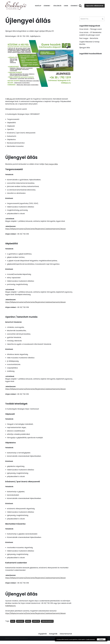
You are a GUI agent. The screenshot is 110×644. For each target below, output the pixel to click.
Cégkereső (74, 6)
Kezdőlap (38, 6)
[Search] (80, 6)
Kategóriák (53, 637)
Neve (7, 642)
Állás (13, 625)
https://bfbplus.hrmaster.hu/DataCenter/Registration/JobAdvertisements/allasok (36, 230)
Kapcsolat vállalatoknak (95, 6)
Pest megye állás (52, 165)
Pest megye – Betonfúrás (89, 39)
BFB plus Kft (11, 99)
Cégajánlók (57, 6)
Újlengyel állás (85, 48)
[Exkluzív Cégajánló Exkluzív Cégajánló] (16, 6)
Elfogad (101, 639)
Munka (28, 625)
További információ (90, 639)
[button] (51, 6)
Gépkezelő (20, 625)
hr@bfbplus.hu (11, 609)
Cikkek (66, 6)
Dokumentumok (66, 637)
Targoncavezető (47, 625)
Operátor (36, 625)
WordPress (24, 642)
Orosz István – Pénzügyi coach (91, 29)
